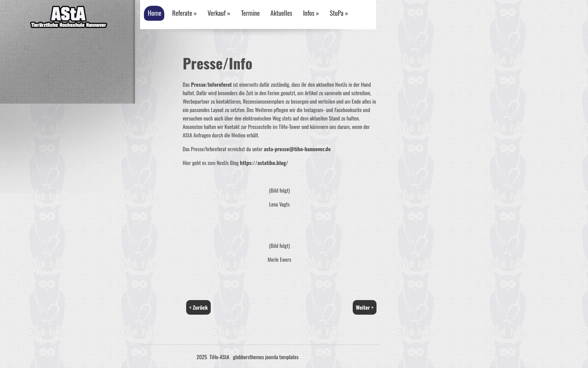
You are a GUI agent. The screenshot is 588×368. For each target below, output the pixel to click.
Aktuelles (282, 13)
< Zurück (198, 307)
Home (154, 13)
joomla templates (282, 357)
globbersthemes (249, 357)
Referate (184, 13)
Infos (311, 13)
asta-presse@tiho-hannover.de (297, 149)
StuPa (339, 13)
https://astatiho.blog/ (264, 163)
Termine (250, 13)
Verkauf (219, 13)
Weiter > (365, 307)
